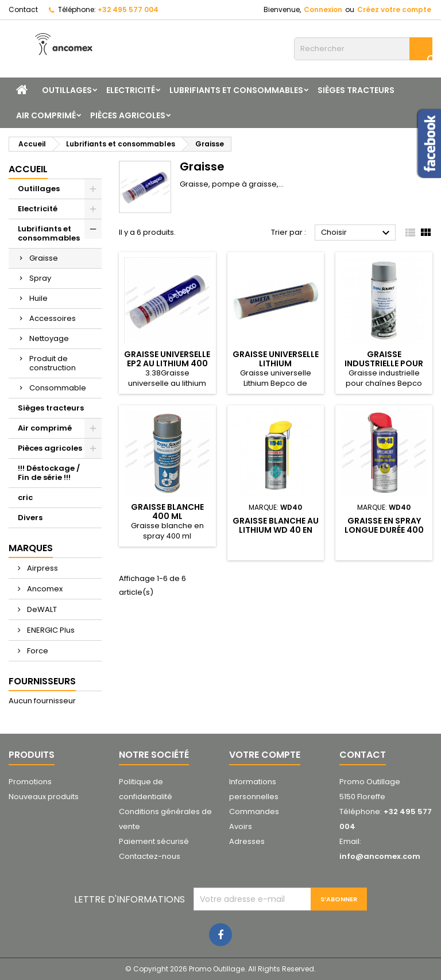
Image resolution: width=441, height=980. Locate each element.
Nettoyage (49, 338)
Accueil (28, 169)
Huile (38, 298)
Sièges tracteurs (356, 90)
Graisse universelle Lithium (276, 359)
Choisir (357, 233)
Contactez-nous (150, 856)
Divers (30, 518)
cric (25, 497)
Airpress (42, 568)
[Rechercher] (363, 49)
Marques (31, 548)
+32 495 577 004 (128, 9)
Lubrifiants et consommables (236, 90)
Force (37, 651)
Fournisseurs (42, 681)
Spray (40, 278)
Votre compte (265, 755)
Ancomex (44, 589)
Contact (23, 9)
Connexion (323, 9)
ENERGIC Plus (50, 630)
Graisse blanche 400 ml (167, 512)
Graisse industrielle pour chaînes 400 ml (384, 363)
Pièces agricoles (128, 115)
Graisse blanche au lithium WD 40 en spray (276, 530)
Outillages (67, 90)
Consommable (58, 388)
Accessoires (53, 318)
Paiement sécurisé (154, 841)
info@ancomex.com (380, 856)
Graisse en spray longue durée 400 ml (384, 530)
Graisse (44, 258)
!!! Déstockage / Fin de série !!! (49, 473)
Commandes (254, 811)
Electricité (131, 90)
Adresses (247, 841)
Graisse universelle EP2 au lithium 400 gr (167, 363)
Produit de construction (53, 363)
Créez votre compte (394, 9)
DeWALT (41, 609)
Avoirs (241, 826)
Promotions (30, 782)
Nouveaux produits (44, 797)
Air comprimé (46, 115)
